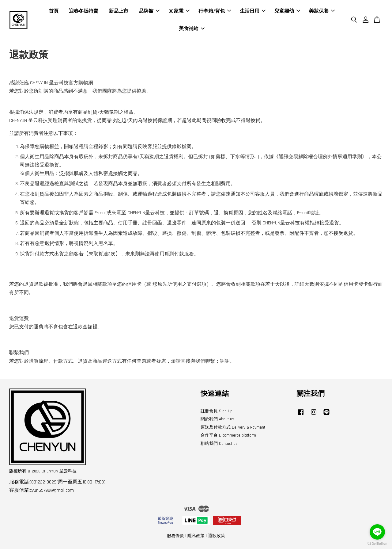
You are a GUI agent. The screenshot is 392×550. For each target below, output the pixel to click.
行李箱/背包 (215, 12)
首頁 (54, 12)
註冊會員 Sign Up (217, 412)
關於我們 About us (217, 420)
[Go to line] (377, 532)
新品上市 (119, 12)
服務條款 (175, 537)
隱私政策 (196, 537)
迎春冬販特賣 (84, 12)
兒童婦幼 (287, 12)
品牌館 (149, 12)
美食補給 (192, 29)
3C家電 (179, 12)
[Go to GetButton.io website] (377, 544)
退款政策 (217, 537)
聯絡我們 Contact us (219, 445)
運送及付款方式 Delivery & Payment (233, 429)
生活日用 (253, 12)
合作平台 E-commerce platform (228, 437)
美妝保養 (322, 12)
